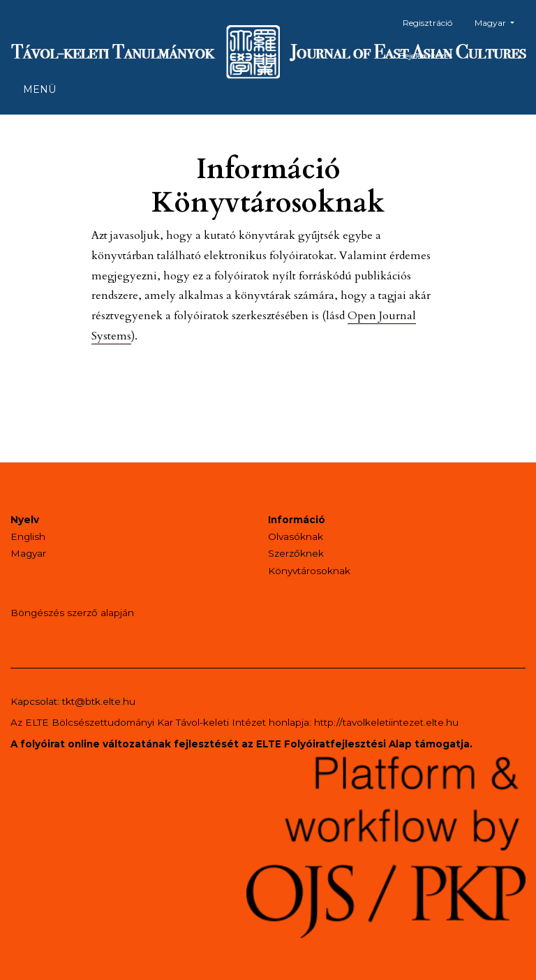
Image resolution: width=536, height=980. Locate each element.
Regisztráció (427, 23)
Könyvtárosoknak (309, 571)
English (28, 536)
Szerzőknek (296, 553)
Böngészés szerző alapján (72, 613)
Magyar (500, 21)
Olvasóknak (296, 536)
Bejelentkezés (425, 56)
